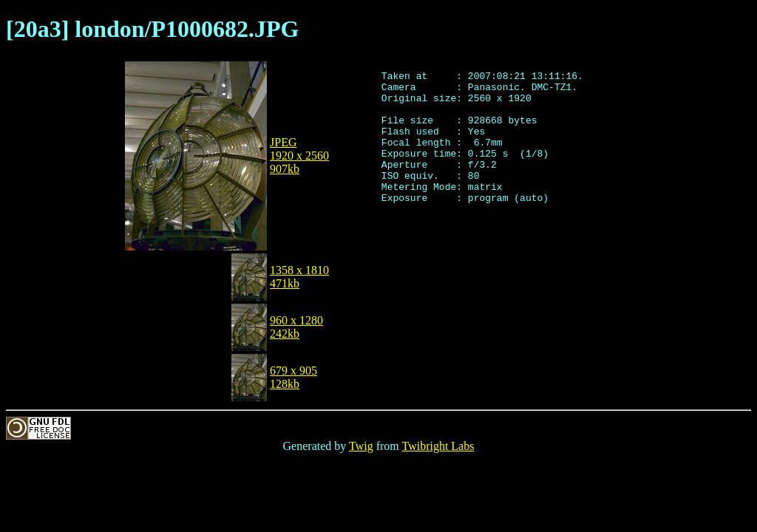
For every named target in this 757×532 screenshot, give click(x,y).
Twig (361, 446)
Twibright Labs (438, 446)
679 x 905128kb (293, 377)
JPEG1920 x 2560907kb (299, 156)
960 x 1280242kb (296, 327)
